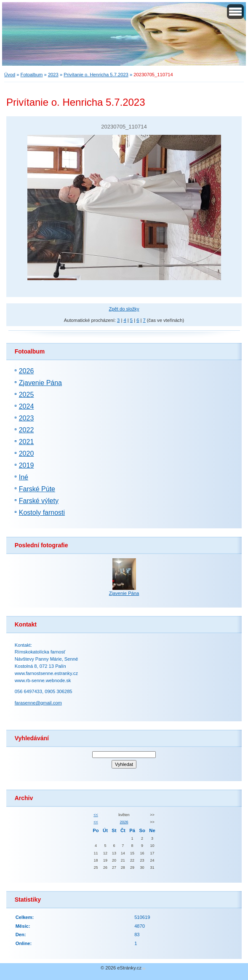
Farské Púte (37, 489)
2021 (27, 442)
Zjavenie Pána (40, 383)
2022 (27, 430)
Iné (24, 477)
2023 (53, 75)
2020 (27, 454)
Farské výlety (39, 501)
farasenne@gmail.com (38, 703)
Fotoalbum (32, 75)
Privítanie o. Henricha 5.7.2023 (96, 75)
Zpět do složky (124, 309)
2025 (27, 395)
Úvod (10, 75)
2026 (27, 371)
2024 (27, 406)
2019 (27, 465)
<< (96, 815)
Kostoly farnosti (42, 513)
